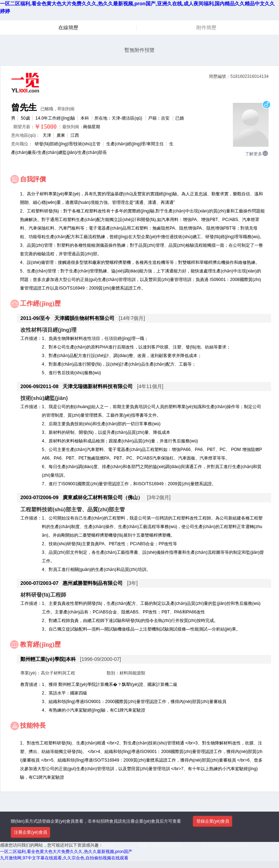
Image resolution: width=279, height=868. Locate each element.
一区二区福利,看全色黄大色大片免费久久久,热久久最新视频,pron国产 (66, 852)
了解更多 (257, 154)
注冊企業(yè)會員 (31, 832)
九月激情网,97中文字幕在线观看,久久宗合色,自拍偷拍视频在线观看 (64, 858)
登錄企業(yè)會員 (213, 821)
